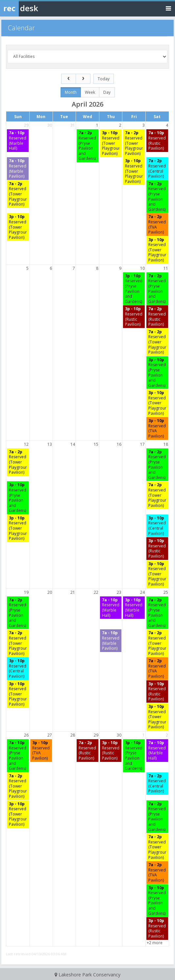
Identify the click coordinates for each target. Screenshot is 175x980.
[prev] (69, 79)
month (71, 92)
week (90, 92)
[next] (83, 79)
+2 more (155, 943)
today (104, 79)
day (107, 92)
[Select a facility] (87, 57)
